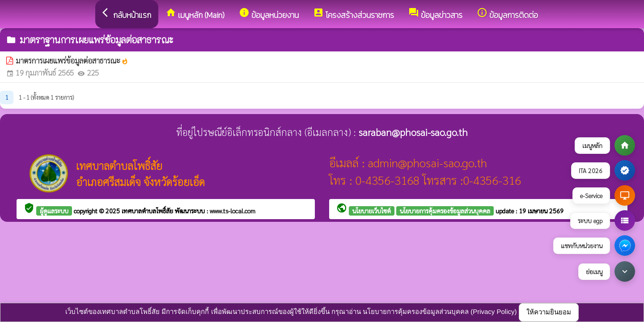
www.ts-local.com (233, 211)
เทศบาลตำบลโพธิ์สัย (148, 211)
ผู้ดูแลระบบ (54, 211)
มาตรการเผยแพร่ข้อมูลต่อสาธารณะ (72, 60)
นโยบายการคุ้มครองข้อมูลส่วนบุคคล (445, 211)
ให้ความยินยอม (549, 312)
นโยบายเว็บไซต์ (372, 211)
